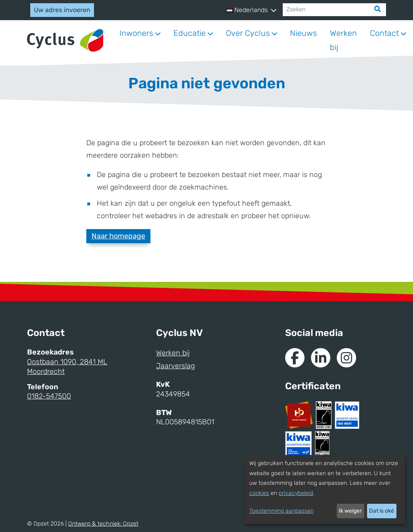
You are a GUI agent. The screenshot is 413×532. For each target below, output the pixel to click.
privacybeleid (296, 493)
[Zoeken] (326, 10)
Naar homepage (118, 236)
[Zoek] (378, 10)
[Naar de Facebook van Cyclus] (295, 358)
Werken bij (343, 40)
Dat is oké (382, 511)
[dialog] (324, 489)
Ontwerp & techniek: (103, 524)
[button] (251, 10)
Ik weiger (350, 511)
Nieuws (303, 33)
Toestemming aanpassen (282, 511)
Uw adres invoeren (62, 10)
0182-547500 (49, 396)
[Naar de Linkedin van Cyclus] (321, 358)
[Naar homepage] (65, 41)
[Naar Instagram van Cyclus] (346, 358)
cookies (259, 493)
